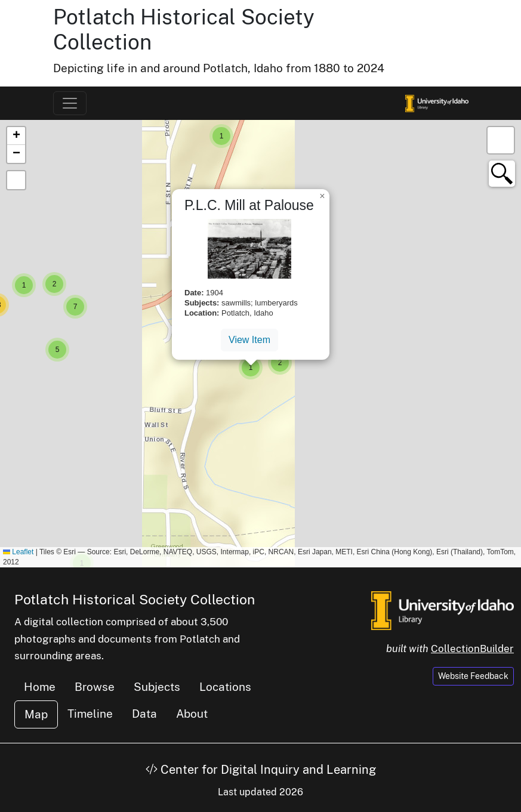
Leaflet (18, 552)
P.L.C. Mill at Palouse (249, 205)
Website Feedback (473, 676)
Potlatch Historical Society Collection (135, 599)
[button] (221, 136)
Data (144, 714)
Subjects (157, 687)
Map (36, 714)
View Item (249, 340)
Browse (95, 687)
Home (40, 687)
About (192, 714)
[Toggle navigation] (70, 103)
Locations (225, 687)
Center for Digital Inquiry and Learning (261, 770)
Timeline (90, 714)
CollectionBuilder (472, 649)
